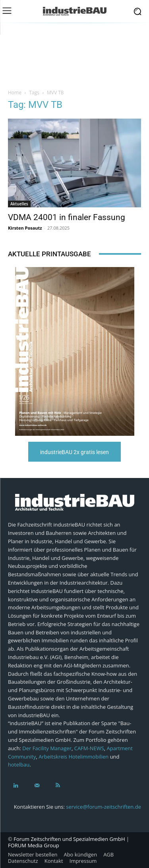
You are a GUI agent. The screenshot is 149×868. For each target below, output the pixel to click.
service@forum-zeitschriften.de (104, 807)
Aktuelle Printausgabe (49, 254)
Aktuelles (19, 204)
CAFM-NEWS (89, 748)
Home (15, 93)
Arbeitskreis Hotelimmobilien (74, 757)
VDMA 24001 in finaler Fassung (67, 217)
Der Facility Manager (47, 748)
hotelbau (19, 765)
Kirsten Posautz (25, 228)
